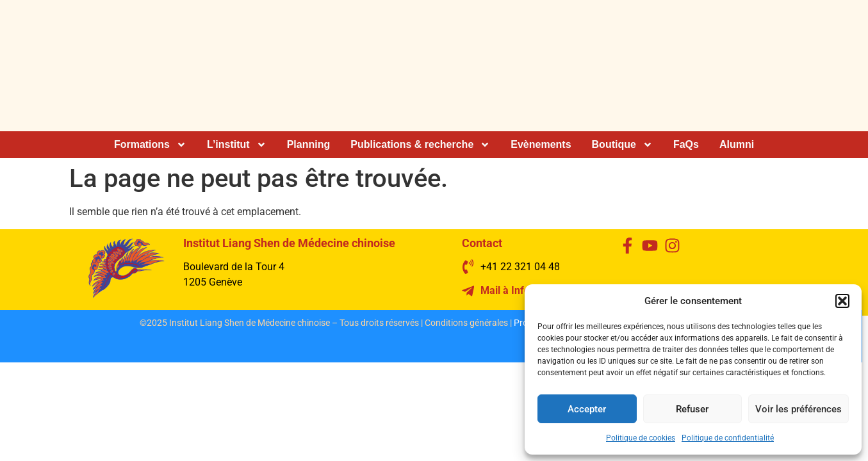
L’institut (237, 145)
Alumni (737, 144)
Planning (309, 144)
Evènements (541, 144)
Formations (150, 145)
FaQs (686, 144)
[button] (842, 301)
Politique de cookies (641, 438)
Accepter (587, 409)
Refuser (692, 409)
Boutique (622, 145)
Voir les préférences (798, 409)
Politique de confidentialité (728, 438)
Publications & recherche (420, 145)
